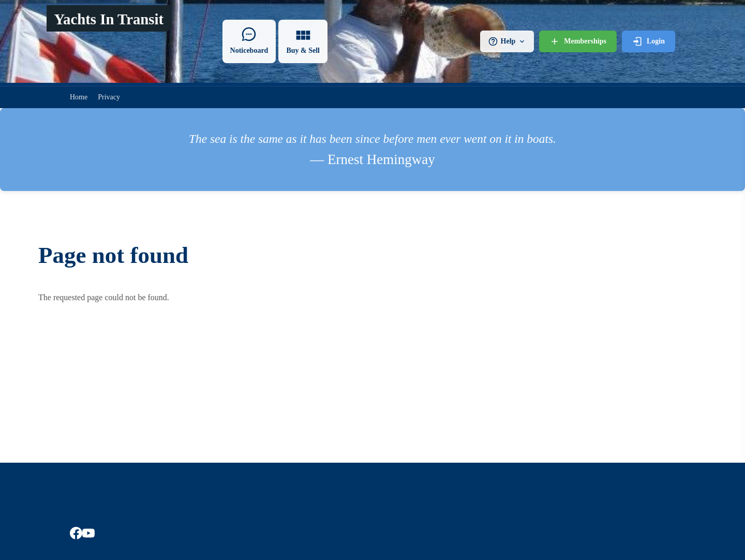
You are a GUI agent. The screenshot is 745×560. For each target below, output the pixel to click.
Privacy (109, 97)
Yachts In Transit (109, 19)
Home (79, 97)
